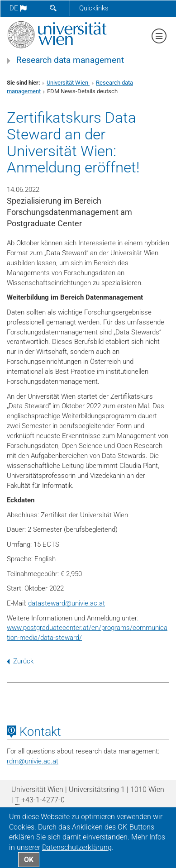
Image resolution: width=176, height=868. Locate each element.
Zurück (20, 661)
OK (29, 860)
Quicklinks (94, 8)
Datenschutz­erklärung (77, 847)
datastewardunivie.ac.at (67, 603)
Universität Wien (68, 83)
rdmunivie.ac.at (33, 761)
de (18, 8)
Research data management (70, 60)
